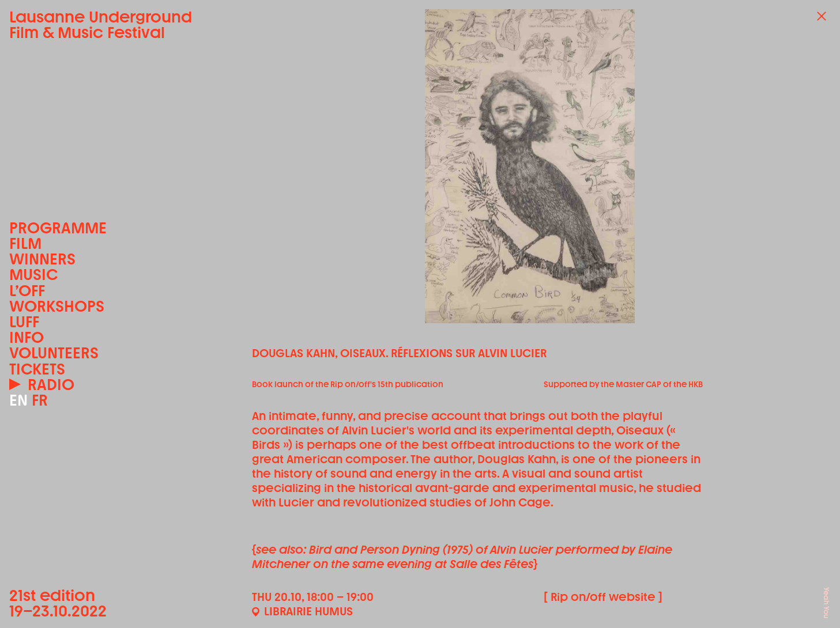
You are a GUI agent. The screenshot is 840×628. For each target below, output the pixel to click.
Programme (58, 228)
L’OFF (27, 291)
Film (25, 243)
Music (33, 275)
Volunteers (54, 353)
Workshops (57, 306)
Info (27, 337)
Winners (42, 259)
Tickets (37, 369)
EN (18, 400)
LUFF (24, 322)
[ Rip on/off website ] (603, 597)
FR (40, 400)
